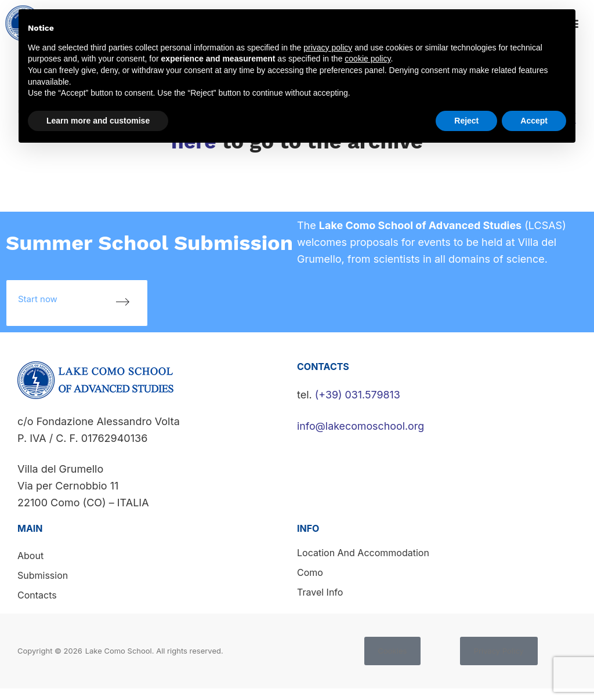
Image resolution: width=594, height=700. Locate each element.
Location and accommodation (363, 553)
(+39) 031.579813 (358, 395)
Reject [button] (466, 121)
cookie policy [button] (367, 59)
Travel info (320, 592)
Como (310, 572)
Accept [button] (534, 121)
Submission (43, 575)
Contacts (37, 595)
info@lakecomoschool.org (361, 426)
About (30, 556)
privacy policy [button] (328, 48)
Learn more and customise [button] (98, 121)
